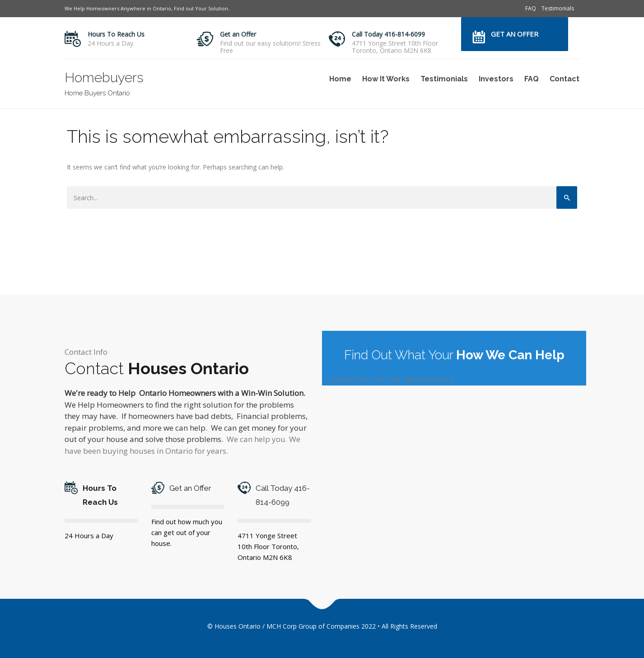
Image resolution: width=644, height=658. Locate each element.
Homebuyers (104, 78)
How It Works (386, 79)
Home (340, 79)
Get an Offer (238, 34)
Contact (565, 79)
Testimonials (558, 8)
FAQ (531, 8)
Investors (496, 79)
